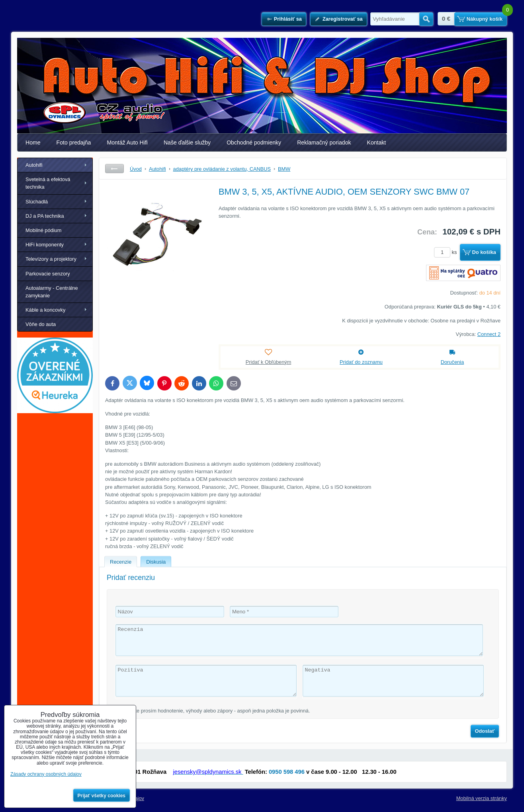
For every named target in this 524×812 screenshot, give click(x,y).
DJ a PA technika (45, 216)
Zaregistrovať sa (343, 19)
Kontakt (377, 142)
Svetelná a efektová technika (48, 183)
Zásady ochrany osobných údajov (46, 774)
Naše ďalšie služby (187, 142)
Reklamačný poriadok (324, 142)
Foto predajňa (74, 142)
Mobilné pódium (43, 230)
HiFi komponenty (45, 245)
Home (33, 142)
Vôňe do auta (41, 324)
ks (447, 252)
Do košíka (484, 252)
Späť (114, 169)
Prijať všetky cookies (102, 796)
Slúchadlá (37, 202)
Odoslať (485, 731)
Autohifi (34, 165)
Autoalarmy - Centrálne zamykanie (52, 292)
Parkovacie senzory (48, 274)
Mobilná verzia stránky (482, 798)
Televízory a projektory (51, 259)
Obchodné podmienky (254, 142)
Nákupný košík (485, 19)
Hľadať (426, 19)
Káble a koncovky (45, 310)
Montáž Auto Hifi (127, 142)
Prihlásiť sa (288, 19)
